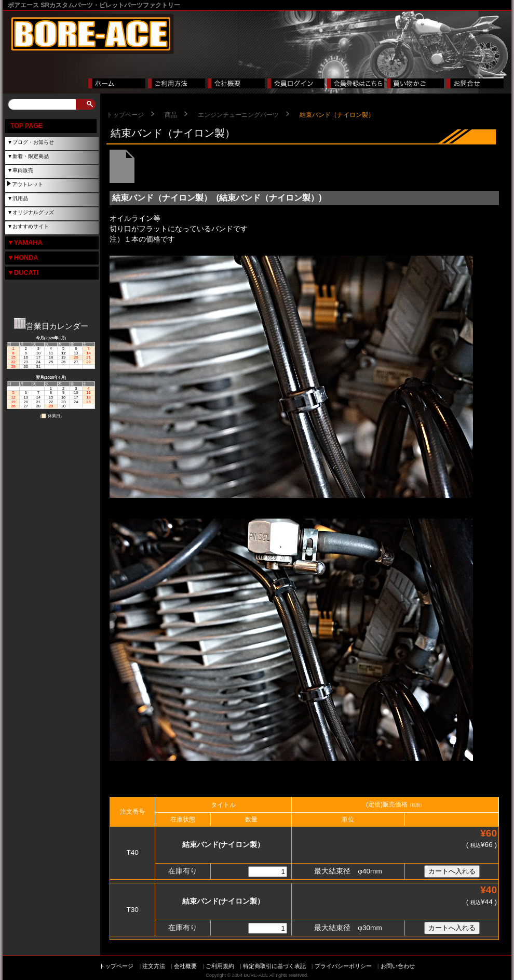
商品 (171, 115)
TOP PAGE (26, 126)
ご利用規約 (220, 966)
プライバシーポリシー (343, 966)
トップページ (125, 115)
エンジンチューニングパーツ (238, 115)
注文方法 (154, 966)
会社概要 (185, 966)
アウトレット (28, 184)
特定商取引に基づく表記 (274, 966)
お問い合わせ (398, 966)
